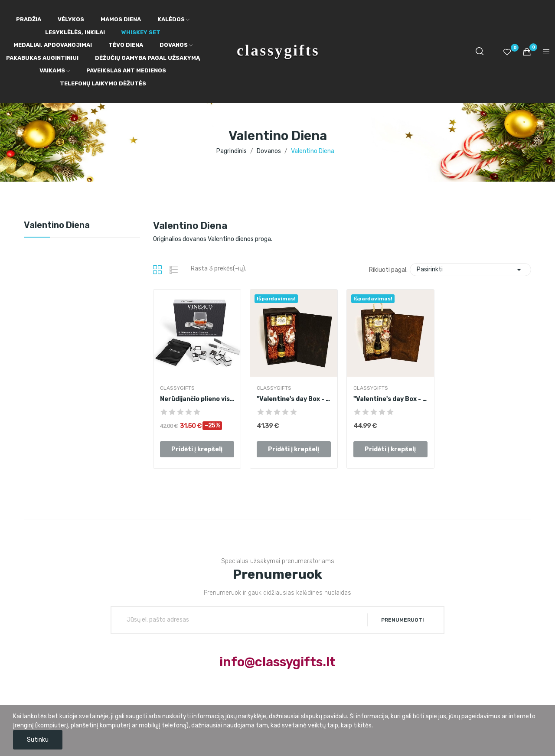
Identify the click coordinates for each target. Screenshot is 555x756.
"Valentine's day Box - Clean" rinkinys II (294, 399)
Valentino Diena (57, 225)
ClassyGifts (177, 388)
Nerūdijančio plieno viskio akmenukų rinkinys (197, 399)
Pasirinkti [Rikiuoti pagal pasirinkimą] (470, 270)
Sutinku (38, 740)
